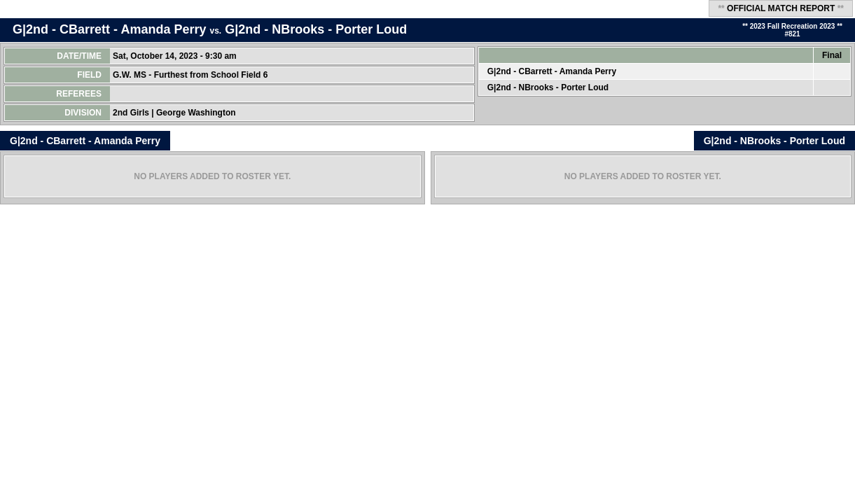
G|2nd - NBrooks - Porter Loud (316, 29)
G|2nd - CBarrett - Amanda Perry (109, 29)
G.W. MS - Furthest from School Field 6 (192, 75)
